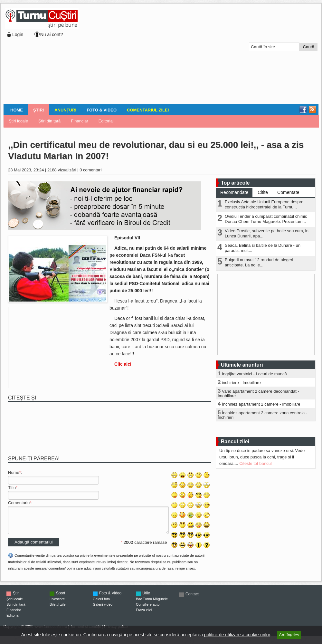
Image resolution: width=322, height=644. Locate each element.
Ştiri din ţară (49, 121)
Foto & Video (102, 110)
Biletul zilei (58, 609)
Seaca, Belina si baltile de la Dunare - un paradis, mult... (263, 248)
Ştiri (38, 110)
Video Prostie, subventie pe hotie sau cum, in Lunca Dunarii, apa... (267, 233)
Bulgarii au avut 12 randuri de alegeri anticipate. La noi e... (259, 262)
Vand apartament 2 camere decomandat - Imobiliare (258, 394)
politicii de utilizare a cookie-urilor (237, 635)
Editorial (106, 121)
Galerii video (103, 609)
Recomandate (234, 192)
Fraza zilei (144, 615)
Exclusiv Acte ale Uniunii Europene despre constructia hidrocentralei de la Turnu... (264, 204)
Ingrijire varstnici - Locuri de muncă (254, 374)
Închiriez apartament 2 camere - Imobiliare (261, 404)
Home (17, 110)
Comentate (288, 192)
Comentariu (19, 503)
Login (18, 34)
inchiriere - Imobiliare (241, 383)
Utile (146, 598)
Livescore (57, 604)
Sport (61, 598)
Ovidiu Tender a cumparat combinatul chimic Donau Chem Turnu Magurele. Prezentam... (266, 219)
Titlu (12, 488)
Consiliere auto (148, 609)
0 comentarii (91, 170)
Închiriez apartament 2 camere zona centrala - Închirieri (262, 415)
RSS (312, 110)
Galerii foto (101, 604)
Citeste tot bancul (255, 463)
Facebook (303, 110)
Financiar (79, 121)
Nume (14, 472)
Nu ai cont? (52, 34)
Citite (263, 192)
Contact (192, 599)
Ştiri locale (18, 121)
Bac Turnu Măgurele (152, 604)
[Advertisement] (152, 54)
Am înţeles (289, 635)
